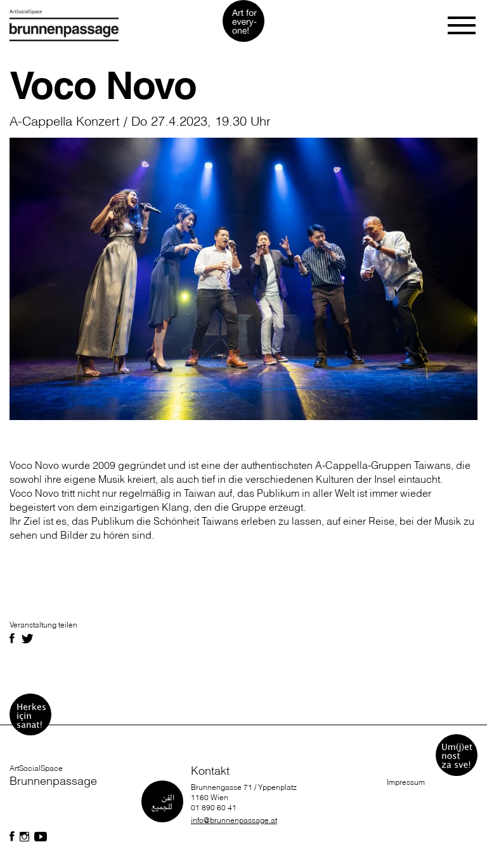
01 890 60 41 (214, 807)
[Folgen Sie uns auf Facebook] (12, 837)
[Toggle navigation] (463, 25)
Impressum (406, 782)
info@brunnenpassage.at (234, 820)
